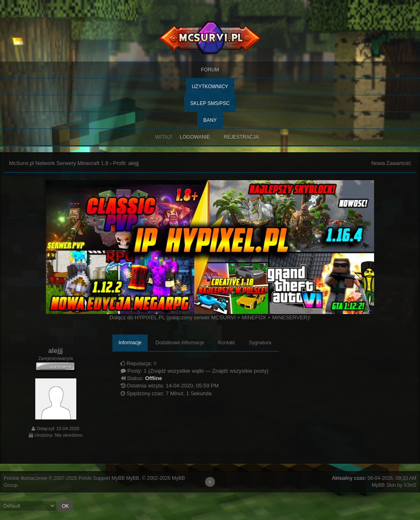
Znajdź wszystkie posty (239, 371)
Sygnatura (260, 343)
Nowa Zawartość (391, 163)
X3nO (410, 485)
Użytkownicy (210, 87)
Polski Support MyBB (102, 478)
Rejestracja (241, 137)
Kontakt (227, 343)
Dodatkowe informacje (180, 343)
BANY (210, 120)
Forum (210, 70)
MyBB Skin (384, 485)
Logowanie (195, 137)
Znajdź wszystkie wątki (177, 371)
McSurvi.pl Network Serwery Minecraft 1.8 (59, 163)
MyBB (132, 478)
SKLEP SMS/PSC (210, 103)
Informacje (130, 343)
